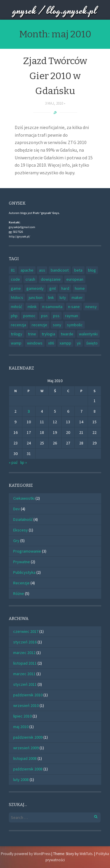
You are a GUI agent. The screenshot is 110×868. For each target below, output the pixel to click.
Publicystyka (24, 572)
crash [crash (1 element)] (30, 279)
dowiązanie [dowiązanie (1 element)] (51, 279)
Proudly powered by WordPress (26, 854)
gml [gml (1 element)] (53, 288)
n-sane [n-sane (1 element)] (74, 307)
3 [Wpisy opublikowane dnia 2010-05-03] (29, 411)
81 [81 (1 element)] (13, 270)
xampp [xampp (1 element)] (65, 343)
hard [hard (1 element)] (65, 288)
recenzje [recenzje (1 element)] (39, 325)
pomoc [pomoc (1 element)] (29, 316)
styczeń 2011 (25, 684)
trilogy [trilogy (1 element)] (17, 334)
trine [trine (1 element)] (32, 334)
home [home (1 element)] (80, 288)
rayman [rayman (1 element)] (72, 316)
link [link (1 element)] (51, 297)
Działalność (23, 519)
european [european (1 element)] (75, 279)
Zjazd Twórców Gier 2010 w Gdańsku (55, 76)
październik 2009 (28, 737)
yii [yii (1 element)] (79, 343)
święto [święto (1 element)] (92, 343)
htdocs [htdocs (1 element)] (17, 297)
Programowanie (27, 551)
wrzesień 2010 (26, 705)
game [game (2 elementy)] (16, 288)
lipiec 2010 (22, 716)
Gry (16, 541)
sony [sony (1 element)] (57, 325)
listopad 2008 (25, 758)
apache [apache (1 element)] (27, 270)
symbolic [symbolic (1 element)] (75, 325)
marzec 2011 (24, 674)
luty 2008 (21, 780)
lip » (24, 462)
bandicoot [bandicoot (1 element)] (60, 270)
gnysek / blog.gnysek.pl (55, 11)
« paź (13, 462)
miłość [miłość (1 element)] (16, 307)
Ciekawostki (24, 498)
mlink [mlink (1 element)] (32, 307)
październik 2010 (28, 695)
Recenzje (21, 583)
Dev (17, 509)
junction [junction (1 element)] (36, 297)
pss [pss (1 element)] (56, 316)
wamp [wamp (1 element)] (16, 343)
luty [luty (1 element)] (63, 297)
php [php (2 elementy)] (14, 316)
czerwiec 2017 (26, 631)
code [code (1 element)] (15, 279)
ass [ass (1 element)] (42, 270)
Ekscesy (21, 530)
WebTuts (86, 854)
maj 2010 (21, 727)
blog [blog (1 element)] (92, 270)
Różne (19, 593)
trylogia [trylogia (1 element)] (48, 334)
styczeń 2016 (25, 642)
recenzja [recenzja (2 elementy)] (18, 325)
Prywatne (22, 562)
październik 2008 (28, 769)
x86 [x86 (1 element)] (51, 343)
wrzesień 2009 (26, 748)
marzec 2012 (24, 653)
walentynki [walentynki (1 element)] (88, 334)
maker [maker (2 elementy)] (77, 297)
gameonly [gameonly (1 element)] (35, 288)
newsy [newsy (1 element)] (91, 307)
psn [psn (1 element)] (44, 316)
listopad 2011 (25, 663)
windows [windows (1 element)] (35, 343)
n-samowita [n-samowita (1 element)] (52, 307)
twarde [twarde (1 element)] (67, 334)
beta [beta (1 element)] (78, 270)
